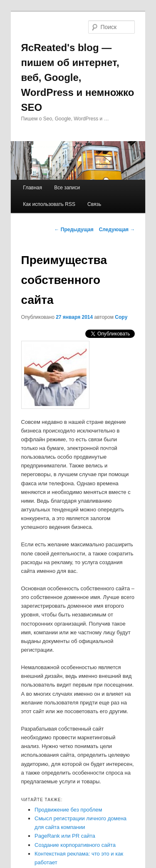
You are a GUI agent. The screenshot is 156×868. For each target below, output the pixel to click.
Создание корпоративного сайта (75, 845)
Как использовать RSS (49, 204)
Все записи (67, 188)
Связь (94, 204)
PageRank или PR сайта (65, 836)
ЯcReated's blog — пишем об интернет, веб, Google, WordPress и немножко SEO (78, 77)
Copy (121, 317)
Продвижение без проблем (68, 810)
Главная (32, 188)
